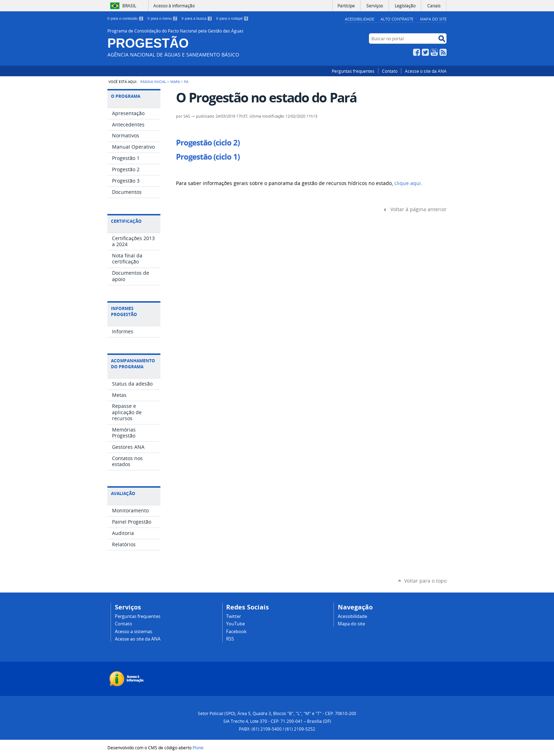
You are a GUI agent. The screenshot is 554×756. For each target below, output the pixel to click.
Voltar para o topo (425, 581)
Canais (434, 6)
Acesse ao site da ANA (138, 639)
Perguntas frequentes (353, 71)
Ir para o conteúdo (126, 18)
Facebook (417, 52)
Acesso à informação (174, 6)
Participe (346, 6)
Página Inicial (153, 82)
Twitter (425, 52)
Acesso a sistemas (134, 632)
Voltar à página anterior (419, 209)
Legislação (405, 6)
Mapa (175, 82)
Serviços (375, 6)
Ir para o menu (163, 18)
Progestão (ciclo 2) (208, 143)
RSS (443, 52)
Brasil (129, 6)
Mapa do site (351, 624)
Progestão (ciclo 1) (208, 157)
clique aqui (408, 183)
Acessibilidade (359, 19)
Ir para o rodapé (232, 18)
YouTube (434, 52)
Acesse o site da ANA (426, 71)
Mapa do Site (433, 19)
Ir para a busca (198, 18)
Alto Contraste (397, 19)
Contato (390, 71)
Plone (198, 748)
